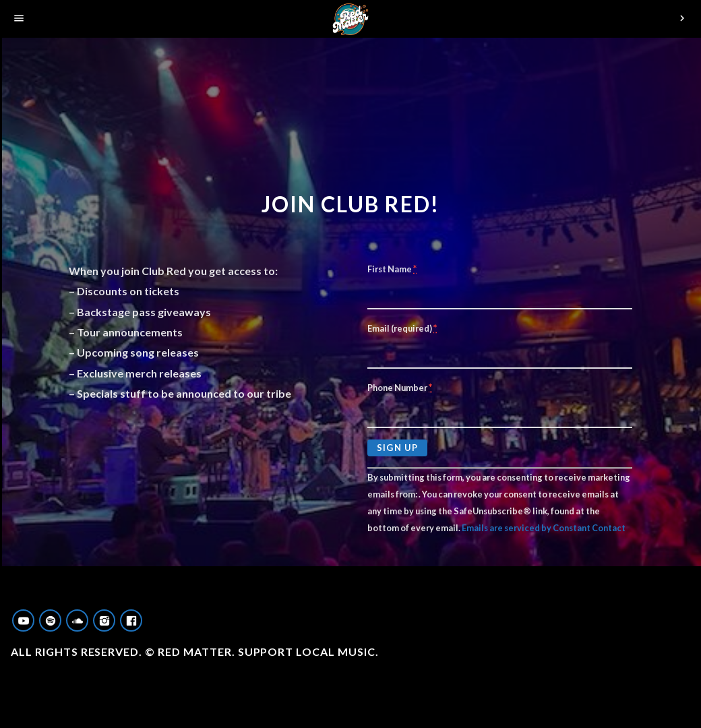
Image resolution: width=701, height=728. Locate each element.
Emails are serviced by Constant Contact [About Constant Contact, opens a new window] (544, 528)
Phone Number (400, 387)
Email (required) (402, 328)
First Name (392, 269)
